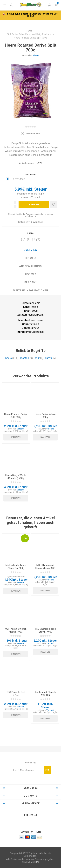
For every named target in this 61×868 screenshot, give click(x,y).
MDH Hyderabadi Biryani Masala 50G (45, 567)
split (37, 358)
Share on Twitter (23, 239)
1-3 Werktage (18, 179)
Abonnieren (47, 770)
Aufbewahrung (30, 266)
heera (9, 358)
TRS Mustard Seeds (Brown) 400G (45, 630)
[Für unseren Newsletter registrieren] (27, 770)
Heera (36, 56)
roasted (25, 358)
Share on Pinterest (33, 239)
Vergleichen (33, 134)
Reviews (30, 274)
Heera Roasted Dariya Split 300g (16, 416)
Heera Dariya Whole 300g (45, 416)
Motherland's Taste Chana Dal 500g (16, 567)
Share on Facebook (28, 239)
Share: (31, 233)
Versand (36, 197)
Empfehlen (38, 239)
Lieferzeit (31, 175)
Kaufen (34, 204)
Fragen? (31, 282)
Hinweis (31, 258)
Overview (30, 250)
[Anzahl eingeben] (9, 204)
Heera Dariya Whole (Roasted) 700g (16, 477)
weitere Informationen (31, 290)
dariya (48, 358)
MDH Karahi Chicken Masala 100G (16, 630)
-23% (25, 538)
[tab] (30, 250)
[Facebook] (31, 821)
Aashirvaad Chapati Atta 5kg (45, 694)
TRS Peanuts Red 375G (16, 694)
